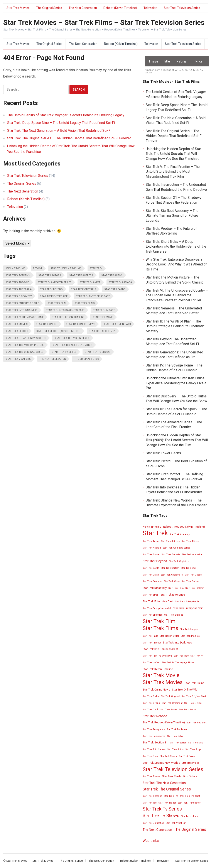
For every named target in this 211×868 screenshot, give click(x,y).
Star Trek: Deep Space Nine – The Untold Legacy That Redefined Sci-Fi (61, 123)
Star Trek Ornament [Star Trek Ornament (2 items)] (172, 703)
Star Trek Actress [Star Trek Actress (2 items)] (81, 275)
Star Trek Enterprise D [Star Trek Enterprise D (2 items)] (187, 602)
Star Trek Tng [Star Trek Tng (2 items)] (171, 796)
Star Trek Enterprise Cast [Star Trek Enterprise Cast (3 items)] (93, 296)
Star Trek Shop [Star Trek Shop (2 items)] (193, 749)
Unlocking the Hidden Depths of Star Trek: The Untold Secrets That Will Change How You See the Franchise (173, 154)
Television (150, 8)
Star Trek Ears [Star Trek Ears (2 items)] (176, 588)
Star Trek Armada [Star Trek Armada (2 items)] (120, 282)
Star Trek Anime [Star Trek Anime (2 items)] (90, 282)
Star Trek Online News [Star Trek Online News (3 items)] (81, 324)
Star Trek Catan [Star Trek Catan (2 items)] (151, 575)
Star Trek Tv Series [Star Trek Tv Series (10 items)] (64, 352)
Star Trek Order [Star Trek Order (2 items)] (151, 696)
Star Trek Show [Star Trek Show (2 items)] (150, 756)
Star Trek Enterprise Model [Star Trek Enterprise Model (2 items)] (157, 608)
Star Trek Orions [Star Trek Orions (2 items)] (151, 703)
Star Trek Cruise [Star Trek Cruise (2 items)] (190, 581)
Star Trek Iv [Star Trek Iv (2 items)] (197, 656)
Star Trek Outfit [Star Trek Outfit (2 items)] (151, 710)
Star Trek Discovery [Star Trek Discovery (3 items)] (19, 296)
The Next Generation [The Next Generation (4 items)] (53, 359)
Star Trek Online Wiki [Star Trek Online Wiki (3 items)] (117, 324)
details (149, 72)
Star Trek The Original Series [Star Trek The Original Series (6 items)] (24, 352)
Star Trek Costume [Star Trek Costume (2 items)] (152, 581)
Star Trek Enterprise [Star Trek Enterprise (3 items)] (54, 296)
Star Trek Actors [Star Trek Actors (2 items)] (50, 275)
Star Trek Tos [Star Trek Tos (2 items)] (150, 803)
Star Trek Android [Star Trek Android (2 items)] (17, 282)
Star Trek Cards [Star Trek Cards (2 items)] (115, 289)
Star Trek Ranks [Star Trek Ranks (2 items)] (188, 710)
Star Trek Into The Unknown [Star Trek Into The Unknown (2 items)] (157, 656)
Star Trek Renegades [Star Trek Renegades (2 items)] (154, 729)
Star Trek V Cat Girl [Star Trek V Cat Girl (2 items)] (18, 359)
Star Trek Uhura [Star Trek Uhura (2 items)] (190, 816)
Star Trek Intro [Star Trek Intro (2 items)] (181, 656)
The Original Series (49, 8)
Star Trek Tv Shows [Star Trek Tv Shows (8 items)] (98, 352)
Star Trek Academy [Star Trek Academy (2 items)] (18, 275)
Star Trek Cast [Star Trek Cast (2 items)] (189, 568)
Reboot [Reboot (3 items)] (38, 268)
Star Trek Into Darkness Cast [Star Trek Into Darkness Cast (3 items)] (65, 310)
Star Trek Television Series (182, 8)
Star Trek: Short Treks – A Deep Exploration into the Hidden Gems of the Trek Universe (176, 247)
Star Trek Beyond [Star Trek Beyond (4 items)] (51, 289)
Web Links (151, 841)
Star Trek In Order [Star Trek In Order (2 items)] (170, 636)
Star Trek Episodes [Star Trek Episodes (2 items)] (153, 615)
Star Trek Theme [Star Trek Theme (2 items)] (151, 776)
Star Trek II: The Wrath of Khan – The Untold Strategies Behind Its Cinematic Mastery (175, 326)
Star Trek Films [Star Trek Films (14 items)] (85, 303)
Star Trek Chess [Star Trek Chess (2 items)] (193, 575)
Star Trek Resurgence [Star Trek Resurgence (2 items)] (154, 736)
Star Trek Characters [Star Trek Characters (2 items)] (172, 575)
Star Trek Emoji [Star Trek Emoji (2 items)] (151, 595)
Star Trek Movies (18, 8)
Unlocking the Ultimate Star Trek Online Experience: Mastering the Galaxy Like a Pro (176, 383)
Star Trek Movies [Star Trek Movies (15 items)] (17, 324)
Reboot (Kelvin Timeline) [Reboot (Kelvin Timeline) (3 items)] (66, 268)
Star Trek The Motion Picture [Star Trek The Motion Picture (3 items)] (25, 345)
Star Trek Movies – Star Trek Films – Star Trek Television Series (104, 22)
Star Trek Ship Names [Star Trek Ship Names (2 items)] (154, 749)
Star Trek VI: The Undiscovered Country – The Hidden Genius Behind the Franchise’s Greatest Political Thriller (177, 295)
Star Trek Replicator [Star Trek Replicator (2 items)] (177, 729)
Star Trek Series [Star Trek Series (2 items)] (178, 743)
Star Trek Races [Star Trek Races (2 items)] (169, 710)
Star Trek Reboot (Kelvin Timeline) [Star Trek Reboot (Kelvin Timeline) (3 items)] (58, 331)
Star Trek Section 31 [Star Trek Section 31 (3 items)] (102, 331)
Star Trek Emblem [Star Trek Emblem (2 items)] (195, 588)
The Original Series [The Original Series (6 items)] (87, 359)
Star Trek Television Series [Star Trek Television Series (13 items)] (72, 338)
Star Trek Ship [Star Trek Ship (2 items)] (196, 743)
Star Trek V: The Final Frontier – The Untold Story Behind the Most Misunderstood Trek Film (173, 172)
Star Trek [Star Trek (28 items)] (96, 268)
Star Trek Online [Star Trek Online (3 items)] (47, 324)
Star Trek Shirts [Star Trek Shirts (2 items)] (176, 749)
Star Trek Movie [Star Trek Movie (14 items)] (103, 317)
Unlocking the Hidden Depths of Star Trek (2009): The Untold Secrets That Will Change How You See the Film (177, 440)
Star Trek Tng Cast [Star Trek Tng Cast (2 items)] (190, 796)
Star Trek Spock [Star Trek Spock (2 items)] (187, 756)
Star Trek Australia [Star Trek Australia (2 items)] (19, 289)
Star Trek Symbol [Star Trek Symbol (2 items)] (191, 763)
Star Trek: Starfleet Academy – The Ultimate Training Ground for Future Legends (172, 216)
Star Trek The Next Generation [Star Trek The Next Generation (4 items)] (72, 345)
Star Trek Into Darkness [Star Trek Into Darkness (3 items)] (21, 310)
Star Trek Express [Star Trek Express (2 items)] (174, 615)
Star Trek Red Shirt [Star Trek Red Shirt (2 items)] (197, 723)
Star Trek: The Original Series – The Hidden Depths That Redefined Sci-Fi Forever (69, 138)
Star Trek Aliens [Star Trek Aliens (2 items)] (112, 275)
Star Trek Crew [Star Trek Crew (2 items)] (172, 581)
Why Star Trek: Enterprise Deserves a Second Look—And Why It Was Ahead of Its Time (176, 264)
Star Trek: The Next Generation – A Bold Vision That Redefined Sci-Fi (59, 131)
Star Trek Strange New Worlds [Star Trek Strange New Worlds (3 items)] (26, 338)
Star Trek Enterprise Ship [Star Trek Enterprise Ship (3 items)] (22, 303)
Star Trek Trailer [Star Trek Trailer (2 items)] (167, 803)
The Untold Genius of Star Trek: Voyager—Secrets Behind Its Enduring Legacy (66, 115)
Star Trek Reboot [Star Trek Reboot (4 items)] (17, 331)
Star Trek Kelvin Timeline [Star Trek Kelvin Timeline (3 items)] (68, 317)
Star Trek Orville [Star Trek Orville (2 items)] (193, 703)
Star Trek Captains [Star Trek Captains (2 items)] (84, 289)
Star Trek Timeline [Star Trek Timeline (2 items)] (152, 796)
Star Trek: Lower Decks (163, 453)
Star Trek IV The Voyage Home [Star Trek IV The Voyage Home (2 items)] (24, 317)
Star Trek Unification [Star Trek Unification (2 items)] (153, 823)
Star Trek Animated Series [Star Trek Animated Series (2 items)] (55, 282)
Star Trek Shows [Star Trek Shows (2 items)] (168, 756)
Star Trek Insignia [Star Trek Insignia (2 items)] (190, 636)
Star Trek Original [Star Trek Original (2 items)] (170, 696)
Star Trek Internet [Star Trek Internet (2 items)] (152, 643)
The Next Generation (83, 8)
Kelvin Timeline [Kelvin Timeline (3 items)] (15, 268)
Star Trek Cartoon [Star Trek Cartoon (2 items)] (170, 568)
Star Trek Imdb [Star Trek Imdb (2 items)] (150, 636)
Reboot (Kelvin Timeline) (120, 8)
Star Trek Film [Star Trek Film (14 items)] (57, 303)
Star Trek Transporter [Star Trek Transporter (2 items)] (189, 803)
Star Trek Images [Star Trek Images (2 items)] (189, 629)
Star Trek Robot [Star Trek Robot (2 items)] (175, 736)
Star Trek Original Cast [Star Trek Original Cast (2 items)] (194, 696)
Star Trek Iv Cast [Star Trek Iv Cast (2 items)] (104, 310)
